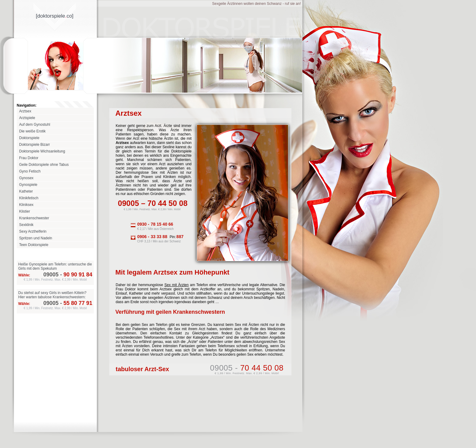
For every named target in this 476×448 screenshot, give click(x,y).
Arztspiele (27, 118)
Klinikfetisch (29, 198)
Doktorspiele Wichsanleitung (42, 151)
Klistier (25, 211)
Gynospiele (28, 185)
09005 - (247, 368)
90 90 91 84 (75, 275)
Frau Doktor (29, 158)
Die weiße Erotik (32, 131)
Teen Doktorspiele (34, 245)
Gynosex (26, 178)
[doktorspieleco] (55, 16)
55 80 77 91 (75, 303)
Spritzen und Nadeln (36, 238)
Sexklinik (26, 225)
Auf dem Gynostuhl (35, 125)
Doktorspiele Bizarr (34, 145)
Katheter (26, 191)
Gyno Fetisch (30, 171)
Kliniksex (26, 205)
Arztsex (25, 111)
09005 (51, 275)
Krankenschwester (34, 218)
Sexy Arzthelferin (33, 231)
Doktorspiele (29, 138)
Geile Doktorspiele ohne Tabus (44, 165)
